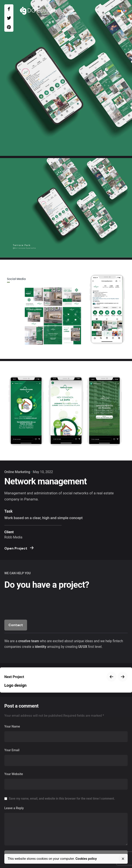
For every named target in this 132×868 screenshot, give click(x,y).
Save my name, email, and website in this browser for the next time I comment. (62, 799)
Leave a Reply (14, 808)
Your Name (12, 726)
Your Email (12, 750)
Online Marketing (17, 472)
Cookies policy (86, 859)
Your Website (14, 774)
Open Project (19, 548)
